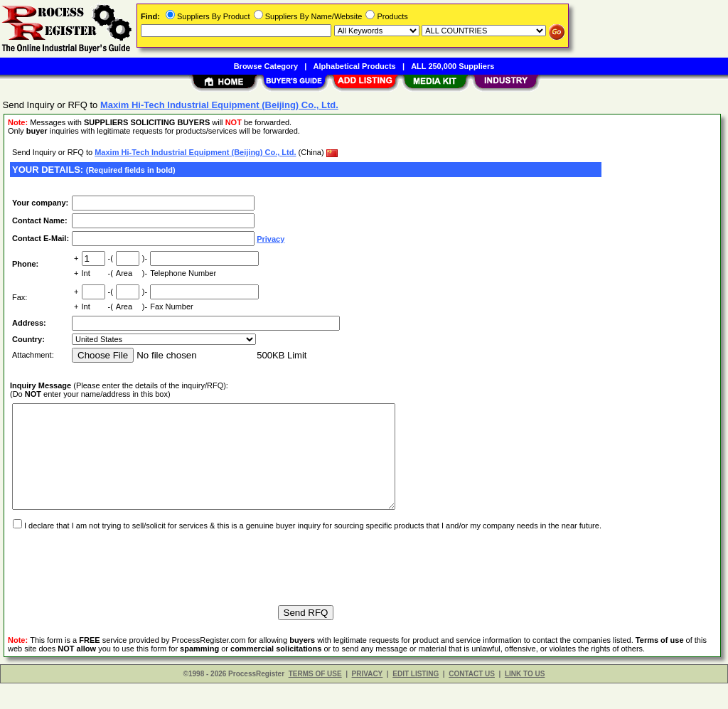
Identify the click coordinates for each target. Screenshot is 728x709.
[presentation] (118, 587)
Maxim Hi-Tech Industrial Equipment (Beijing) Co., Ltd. (195, 152)
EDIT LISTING (416, 699)
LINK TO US (525, 699)
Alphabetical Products (355, 66)
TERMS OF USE (315, 699)
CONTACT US (472, 699)
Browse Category (266, 66)
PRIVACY (368, 699)
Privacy (271, 239)
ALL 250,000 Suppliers (453, 66)
